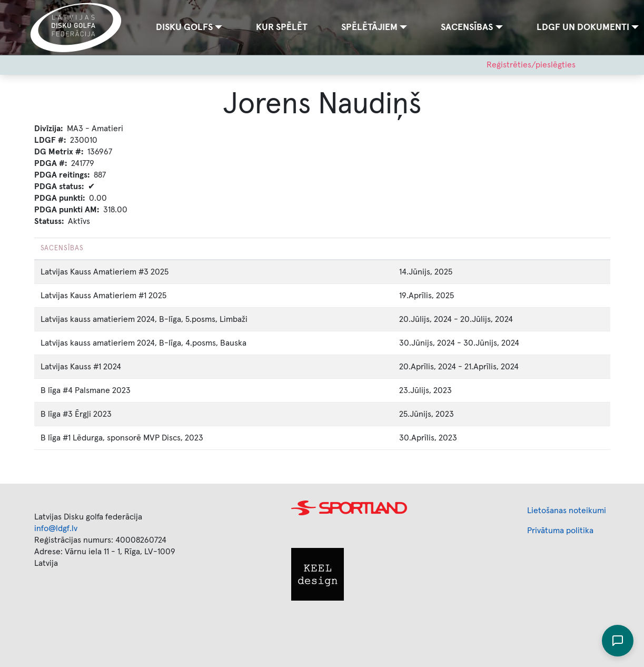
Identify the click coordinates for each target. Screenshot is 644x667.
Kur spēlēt (282, 27)
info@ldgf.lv (56, 528)
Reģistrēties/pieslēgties (531, 65)
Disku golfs (184, 27)
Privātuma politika (560, 531)
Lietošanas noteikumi (567, 511)
